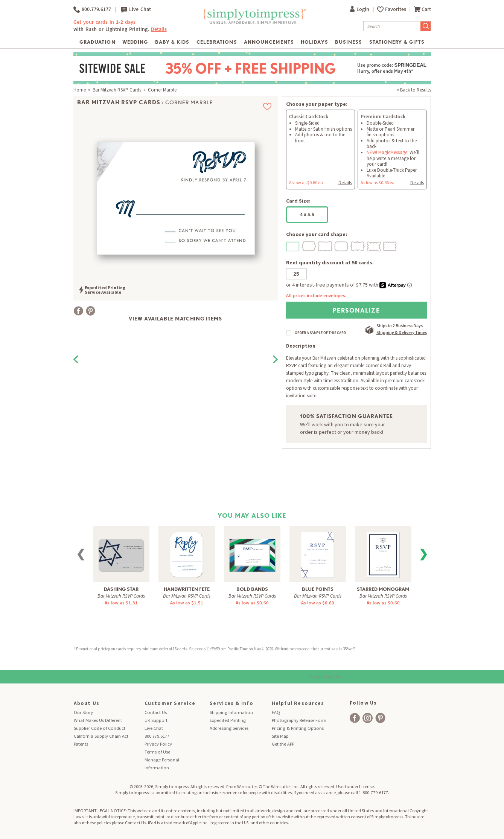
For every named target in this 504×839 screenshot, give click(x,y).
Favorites (396, 9)
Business (349, 42)
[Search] (392, 26)
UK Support (156, 720)
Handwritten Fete (187, 589)
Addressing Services (229, 728)
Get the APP (283, 744)
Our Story (83, 712)
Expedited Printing (228, 720)
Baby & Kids (172, 42)
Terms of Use (157, 752)
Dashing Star (121, 589)
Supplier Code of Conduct (100, 728)
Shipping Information (231, 712)
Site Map (280, 736)
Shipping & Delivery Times (402, 332)
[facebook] (355, 718)
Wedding (135, 42)
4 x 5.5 (307, 214)
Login (360, 9)
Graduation (97, 42)
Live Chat (136, 9)
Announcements (269, 42)
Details (159, 29)
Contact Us (156, 712)
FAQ (276, 712)
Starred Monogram (383, 589)
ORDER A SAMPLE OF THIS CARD (320, 333)
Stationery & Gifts (397, 42)
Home (80, 90)
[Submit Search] (426, 26)
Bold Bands (252, 589)
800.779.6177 (92, 9)
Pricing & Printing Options (298, 728)
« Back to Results (414, 90)
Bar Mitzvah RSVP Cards (117, 90)
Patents (81, 744)
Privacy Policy (158, 744)
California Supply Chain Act (101, 736)
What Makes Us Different (98, 720)
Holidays (314, 42)
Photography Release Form (299, 720)
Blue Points (318, 589)
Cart (423, 9)
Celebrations (217, 42)
